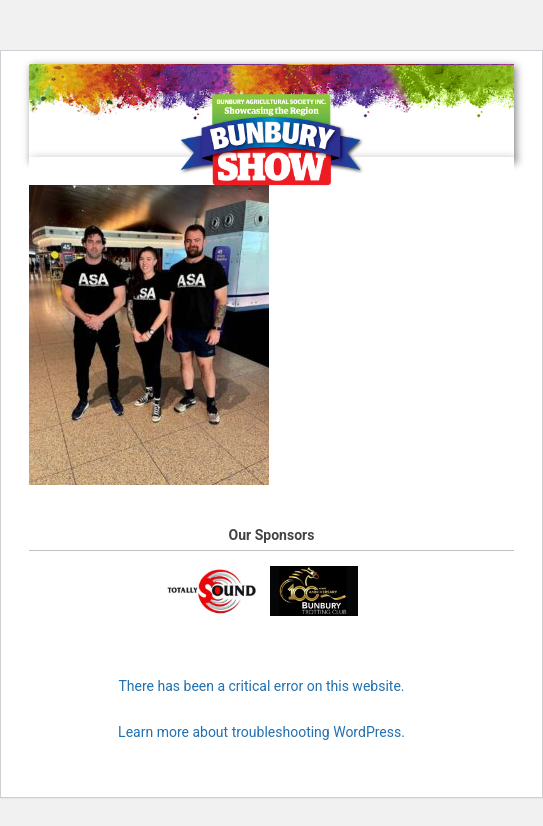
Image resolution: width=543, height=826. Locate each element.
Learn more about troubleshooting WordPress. (261, 732)
